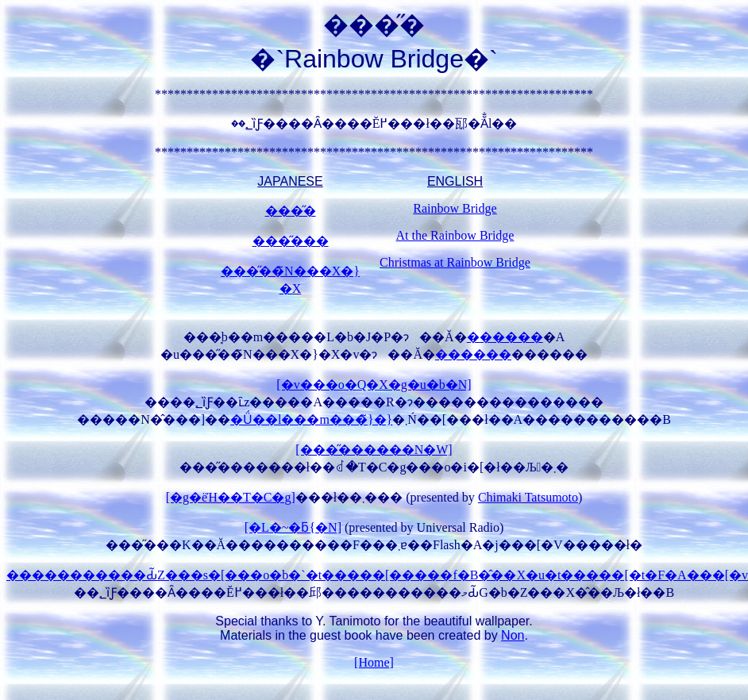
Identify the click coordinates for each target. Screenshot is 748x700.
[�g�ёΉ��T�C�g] (231, 497)
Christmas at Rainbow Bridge (455, 262)
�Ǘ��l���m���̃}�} (311, 419)
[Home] (374, 662)
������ (505, 337)
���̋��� (291, 241)
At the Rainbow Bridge (455, 235)
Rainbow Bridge (455, 208)
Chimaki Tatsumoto (528, 497)
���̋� (291, 211)
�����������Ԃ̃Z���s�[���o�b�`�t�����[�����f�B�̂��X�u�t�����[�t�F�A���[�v (377, 575)
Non (513, 635)
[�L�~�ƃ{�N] (293, 527)
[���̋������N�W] (374, 450)
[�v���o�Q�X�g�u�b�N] (374, 385)
